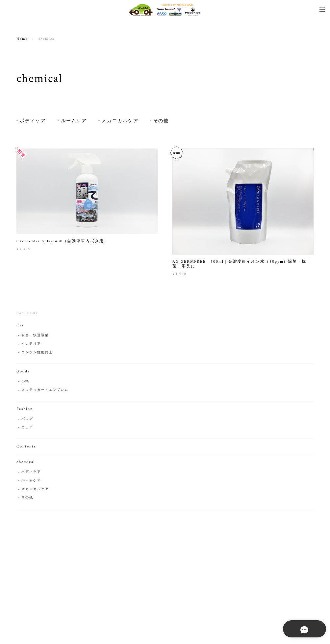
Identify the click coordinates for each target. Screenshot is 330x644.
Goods (23, 373)
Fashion (25, 411)
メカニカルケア (120, 121)
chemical (26, 464)
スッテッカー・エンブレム (45, 392)
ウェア (27, 429)
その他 (161, 121)
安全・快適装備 (35, 337)
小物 (25, 383)
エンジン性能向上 (37, 354)
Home (22, 39)
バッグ (27, 421)
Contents (26, 448)
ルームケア (74, 121)
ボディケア (33, 121)
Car (20, 327)
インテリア (31, 346)
